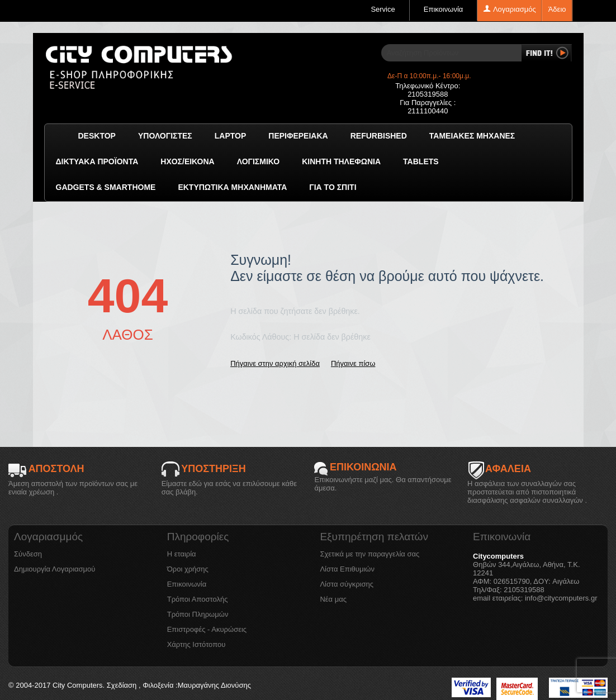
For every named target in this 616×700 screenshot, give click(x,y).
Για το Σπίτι (333, 187)
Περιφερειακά (298, 136)
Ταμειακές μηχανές (472, 136)
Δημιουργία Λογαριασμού (55, 569)
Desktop (97, 136)
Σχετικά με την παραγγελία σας (369, 554)
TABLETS (421, 161)
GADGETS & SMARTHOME (106, 187)
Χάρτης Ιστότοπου (196, 644)
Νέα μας (333, 599)
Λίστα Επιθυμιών (347, 569)
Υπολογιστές (165, 136)
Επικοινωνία (444, 9)
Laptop (231, 136)
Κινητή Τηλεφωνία (341, 161)
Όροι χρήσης (188, 569)
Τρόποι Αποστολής (198, 599)
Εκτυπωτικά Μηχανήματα (232, 187)
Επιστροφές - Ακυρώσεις (207, 629)
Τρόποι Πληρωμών (198, 614)
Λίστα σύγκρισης (347, 584)
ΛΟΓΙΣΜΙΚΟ (258, 161)
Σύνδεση (28, 554)
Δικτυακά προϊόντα (97, 161)
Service (383, 9)
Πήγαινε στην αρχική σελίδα (275, 363)
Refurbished (379, 136)
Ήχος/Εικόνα (187, 161)
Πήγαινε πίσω (353, 363)
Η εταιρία (182, 554)
